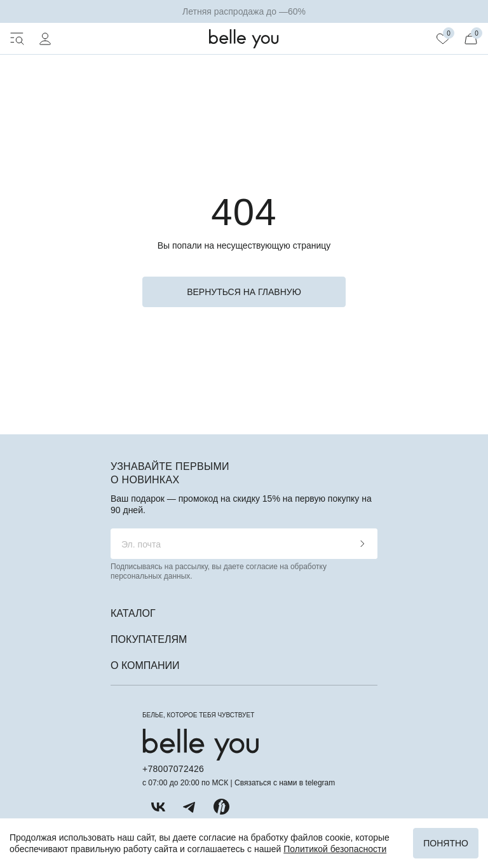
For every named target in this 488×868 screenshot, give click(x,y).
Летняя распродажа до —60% (244, 11)
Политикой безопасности (335, 849)
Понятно (446, 843)
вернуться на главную (244, 292)
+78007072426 (173, 769)
